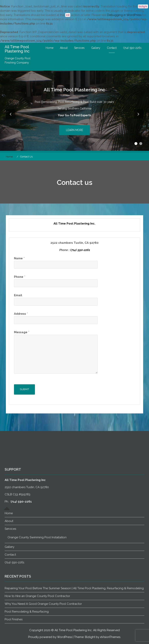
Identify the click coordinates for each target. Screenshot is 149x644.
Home (49, 48)
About (64, 48)
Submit (24, 389)
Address (20, 314)
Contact (112, 48)
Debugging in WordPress (124, 15)
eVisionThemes (110, 637)
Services (79, 48)
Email (18, 295)
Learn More (74, 130)
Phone (19, 277)
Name (18, 258)
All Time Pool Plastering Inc (17, 49)
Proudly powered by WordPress (50, 637)
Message (21, 332)
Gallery (96, 48)
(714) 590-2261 (132, 48)
